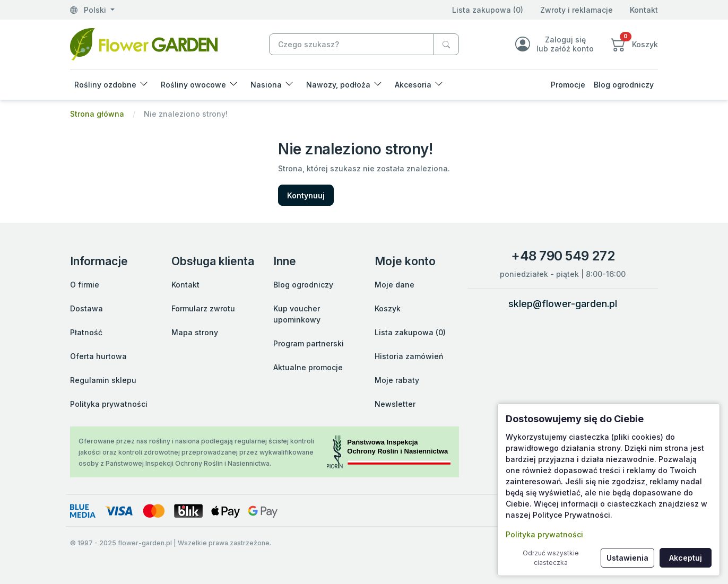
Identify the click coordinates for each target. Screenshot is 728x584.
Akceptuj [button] (686, 558)
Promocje (568, 85)
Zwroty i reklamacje (577, 10)
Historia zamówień (409, 356)
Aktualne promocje (308, 367)
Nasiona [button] (266, 85)
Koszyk (388, 308)
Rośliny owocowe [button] (193, 85)
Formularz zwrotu (203, 308)
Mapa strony (195, 332)
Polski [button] (89, 10)
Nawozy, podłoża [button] (338, 85)
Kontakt (644, 10)
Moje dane (395, 285)
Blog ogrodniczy (624, 85)
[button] (634, 44)
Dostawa (86, 308)
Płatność (86, 332)
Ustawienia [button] (627, 558)
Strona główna (97, 114)
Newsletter (395, 404)
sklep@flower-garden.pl (563, 304)
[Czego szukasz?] (446, 44)
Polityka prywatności (109, 404)
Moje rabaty (397, 380)
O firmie (85, 285)
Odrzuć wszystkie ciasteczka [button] (551, 558)
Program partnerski (309, 343)
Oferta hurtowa (98, 356)
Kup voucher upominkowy (297, 314)
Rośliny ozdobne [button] (105, 85)
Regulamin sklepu (103, 380)
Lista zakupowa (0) (488, 10)
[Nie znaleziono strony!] (144, 43)
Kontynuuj (306, 195)
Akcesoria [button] (413, 85)
